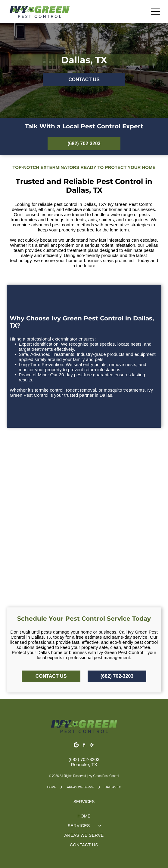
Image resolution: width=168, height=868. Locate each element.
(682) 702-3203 (84, 759)
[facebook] (84, 746)
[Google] (76, 746)
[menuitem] (84, 816)
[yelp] (92, 746)
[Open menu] (155, 11)
